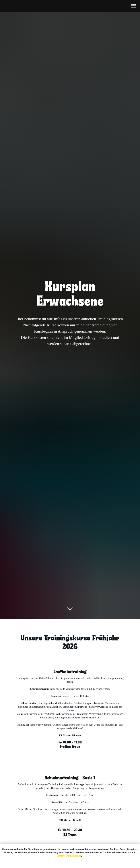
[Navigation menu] (134, 6)
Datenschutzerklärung (70, 856)
